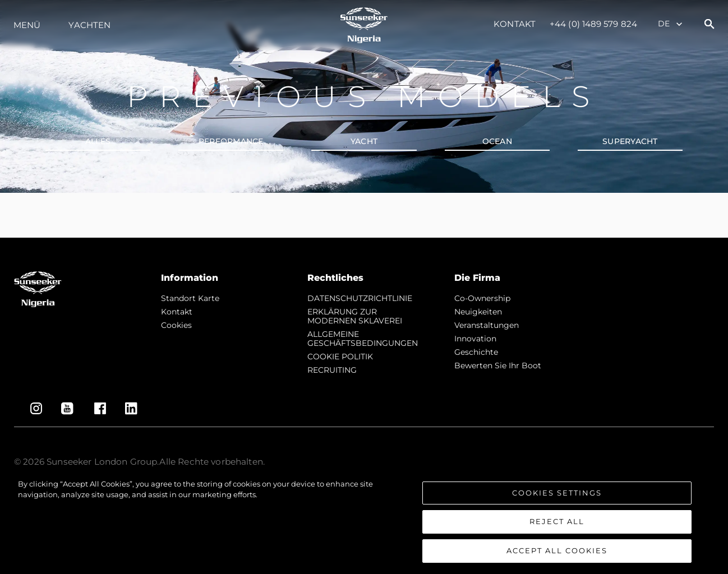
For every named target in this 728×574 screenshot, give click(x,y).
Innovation (475, 339)
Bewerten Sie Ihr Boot (498, 365)
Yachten (89, 25)
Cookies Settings (557, 500)
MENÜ (27, 25)
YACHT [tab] (364, 141)
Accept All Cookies (557, 558)
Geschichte (476, 352)
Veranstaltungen (487, 325)
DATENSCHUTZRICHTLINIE (360, 298)
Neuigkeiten (478, 312)
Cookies (176, 325)
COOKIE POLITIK (340, 357)
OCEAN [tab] (497, 141)
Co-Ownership (482, 298)
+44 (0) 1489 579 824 (593, 24)
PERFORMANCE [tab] (231, 141)
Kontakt (515, 24)
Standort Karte (190, 298)
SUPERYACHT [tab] (630, 141)
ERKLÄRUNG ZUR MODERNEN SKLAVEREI (355, 316)
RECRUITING (332, 370)
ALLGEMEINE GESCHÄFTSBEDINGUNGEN (363, 339)
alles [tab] (98, 141)
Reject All (557, 529)
